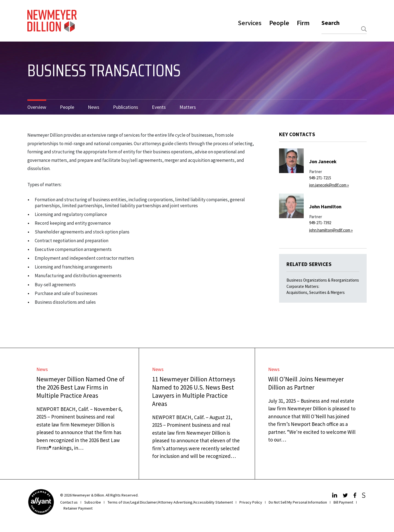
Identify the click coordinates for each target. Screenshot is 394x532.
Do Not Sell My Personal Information (298, 502)
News (94, 107)
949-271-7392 (320, 223)
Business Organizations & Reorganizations (323, 280)
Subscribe (93, 502)
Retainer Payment (78, 508)
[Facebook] (356, 496)
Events (159, 107)
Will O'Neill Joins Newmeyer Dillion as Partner (306, 383)
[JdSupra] (364, 496)
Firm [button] (303, 23)
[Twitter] (346, 496)
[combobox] (344, 29)
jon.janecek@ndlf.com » (329, 185)
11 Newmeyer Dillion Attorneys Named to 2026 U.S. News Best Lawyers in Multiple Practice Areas (194, 391)
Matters (188, 107)
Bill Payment (343, 502)
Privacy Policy (251, 502)
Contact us (69, 502)
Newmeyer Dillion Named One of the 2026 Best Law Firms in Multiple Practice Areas (80, 387)
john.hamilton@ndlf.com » (331, 230)
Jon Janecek (323, 161)
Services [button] (250, 23)
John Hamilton (325, 207)
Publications (126, 107)
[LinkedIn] (335, 496)
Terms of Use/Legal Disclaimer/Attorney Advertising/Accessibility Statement (170, 502)
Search (331, 23)
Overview (37, 107)
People (67, 107)
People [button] (279, 23)
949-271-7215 (320, 178)
